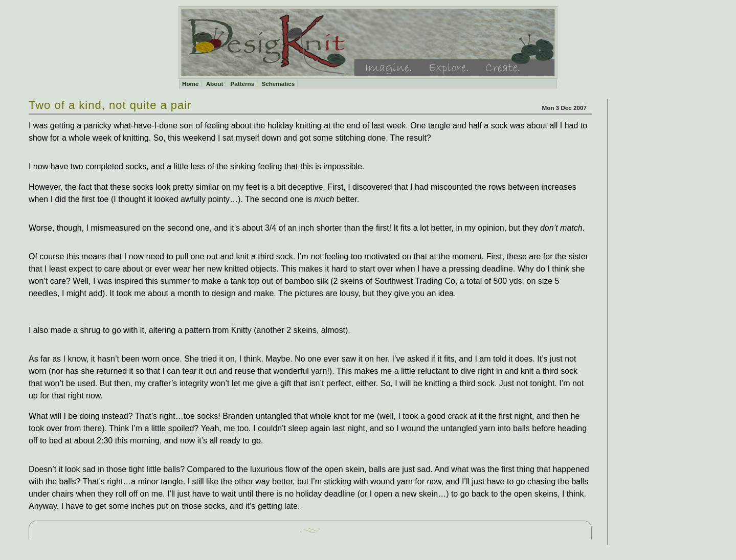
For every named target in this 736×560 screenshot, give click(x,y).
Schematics (278, 84)
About (215, 84)
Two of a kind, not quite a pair (110, 105)
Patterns (243, 84)
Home (190, 84)
